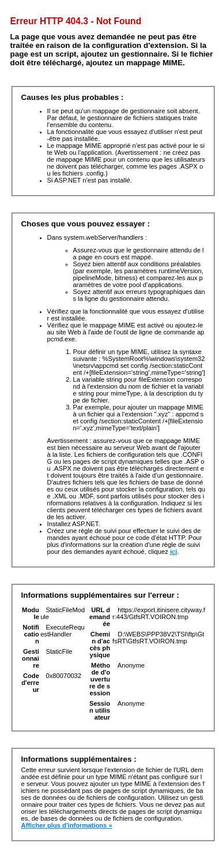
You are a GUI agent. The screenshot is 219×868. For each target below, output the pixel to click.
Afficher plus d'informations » (67, 825)
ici (173, 552)
